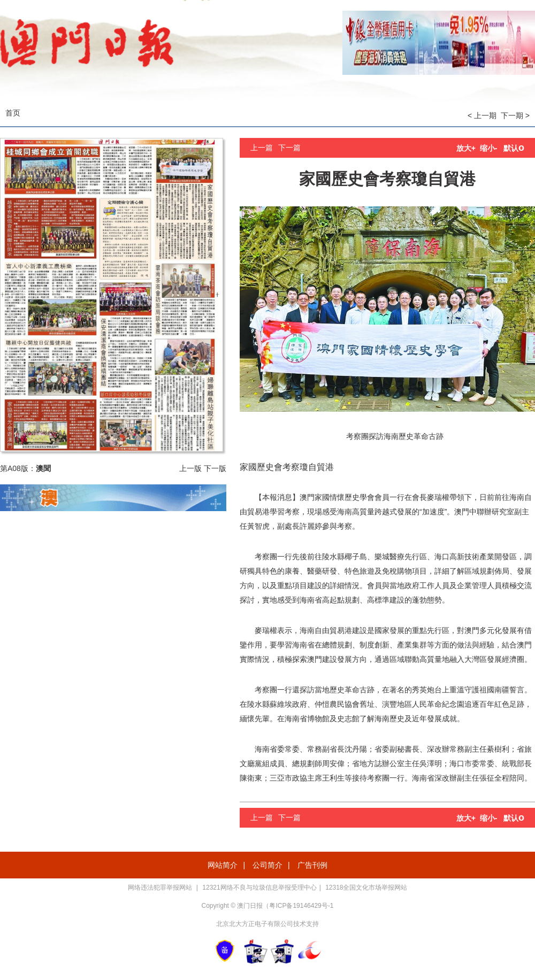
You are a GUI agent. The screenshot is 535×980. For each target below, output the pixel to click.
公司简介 (267, 865)
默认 (514, 148)
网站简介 (223, 865)
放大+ (466, 148)
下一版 (215, 468)
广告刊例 (312, 865)
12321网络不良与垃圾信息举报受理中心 (259, 888)
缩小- (489, 148)
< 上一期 (482, 115)
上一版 (190, 468)
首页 (13, 113)
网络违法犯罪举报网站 (161, 888)
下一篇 (289, 148)
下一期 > (515, 115)
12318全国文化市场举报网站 (366, 888)
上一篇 (262, 148)
